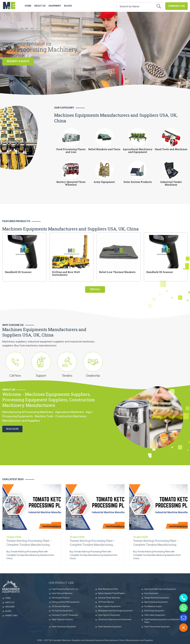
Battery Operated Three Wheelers (111, 593)
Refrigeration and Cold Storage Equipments (115, 611)
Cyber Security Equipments (109, 615)
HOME (28, 6)
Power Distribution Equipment (64, 627)
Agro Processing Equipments (156, 602)
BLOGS (8, 611)
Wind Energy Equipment (154, 611)
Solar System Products (61, 598)
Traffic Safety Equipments (155, 615)
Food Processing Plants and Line (65, 589)
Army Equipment (151, 593)
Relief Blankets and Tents (108, 589)
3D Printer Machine (106, 602)
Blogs (68, 6)
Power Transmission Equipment (157, 627)
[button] (186, 48)
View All (95, 289)
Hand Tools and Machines (62, 593)
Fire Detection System (153, 606)
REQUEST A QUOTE (18, 62)
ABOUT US (40, 6)
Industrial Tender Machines (109, 598)
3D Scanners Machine (61, 606)
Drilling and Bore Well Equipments (66, 602)
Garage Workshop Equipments (157, 598)
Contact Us (176, 6)
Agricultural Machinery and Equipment (160, 589)
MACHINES (10, 607)
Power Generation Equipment (110, 627)
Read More (12, 429)
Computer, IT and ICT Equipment (65, 615)
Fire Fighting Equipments (62, 611)
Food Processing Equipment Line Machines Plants (162, 621)
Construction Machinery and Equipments (115, 619)
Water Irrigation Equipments (109, 606)
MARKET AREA (11, 616)
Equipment (55, 6)
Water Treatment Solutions (62, 619)
